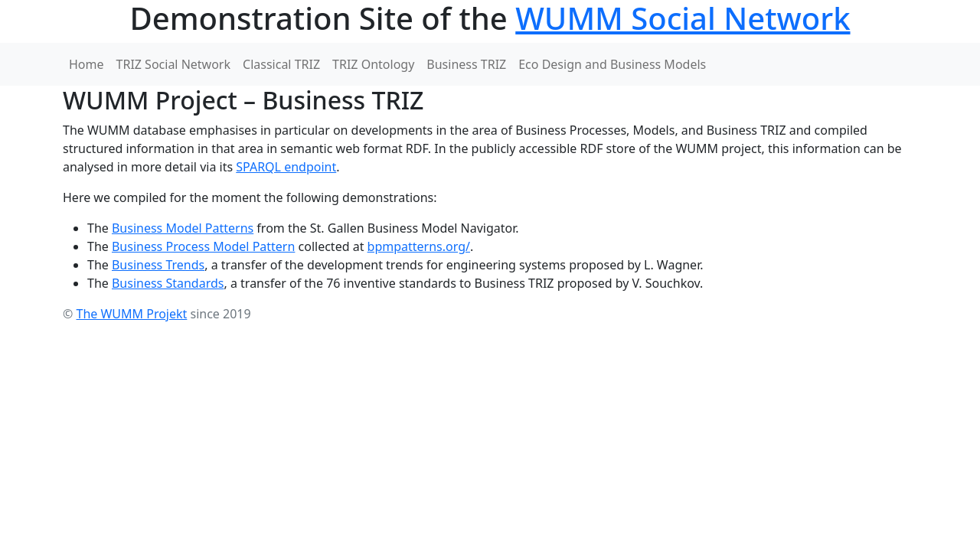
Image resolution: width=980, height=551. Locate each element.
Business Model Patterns (183, 228)
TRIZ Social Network (174, 64)
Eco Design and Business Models (612, 64)
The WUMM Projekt (131, 314)
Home (87, 64)
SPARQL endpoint (286, 167)
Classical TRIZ (281, 64)
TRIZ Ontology (373, 64)
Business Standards (168, 283)
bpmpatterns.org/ (419, 246)
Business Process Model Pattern (203, 246)
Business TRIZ (466, 64)
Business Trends (158, 265)
